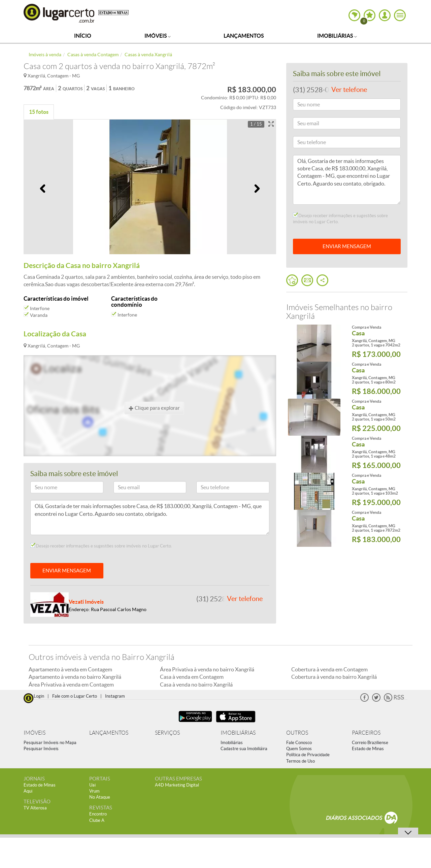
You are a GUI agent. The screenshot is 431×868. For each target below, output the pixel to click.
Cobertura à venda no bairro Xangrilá (334, 677)
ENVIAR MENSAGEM (67, 571)
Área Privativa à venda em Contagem (71, 685)
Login (39, 696)
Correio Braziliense (370, 743)
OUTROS (297, 733)
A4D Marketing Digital (177, 785)
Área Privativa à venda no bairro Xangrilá (207, 669)
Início (83, 36)
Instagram (115, 696)
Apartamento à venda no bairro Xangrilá (75, 677)
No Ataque (100, 797)
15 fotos (39, 112)
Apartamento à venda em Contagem (70, 669)
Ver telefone (245, 599)
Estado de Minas (368, 749)
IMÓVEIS (35, 733)
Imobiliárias (337, 36)
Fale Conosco (299, 743)
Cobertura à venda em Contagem (329, 669)
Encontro (98, 814)
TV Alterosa (35, 808)
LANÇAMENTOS (109, 733)
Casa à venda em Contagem (192, 677)
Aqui (28, 791)
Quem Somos (299, 749)
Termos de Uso (301, 761)
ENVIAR (347, 246)
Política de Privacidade (308, 755)
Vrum (94, 791)
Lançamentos (244, 36)
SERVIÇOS (167, 733)
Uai (92, 785)
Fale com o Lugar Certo (75, 696)
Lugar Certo (59, 13)
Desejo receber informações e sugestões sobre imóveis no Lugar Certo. (101, 546)
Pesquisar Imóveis (41, 749)
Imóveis (158, 36)
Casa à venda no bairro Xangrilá (196, 685)
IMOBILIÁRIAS (238, 733)
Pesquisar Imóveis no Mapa (50, 743)
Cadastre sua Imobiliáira (244, 749)
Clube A (97, 820)
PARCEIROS (366, 733)
